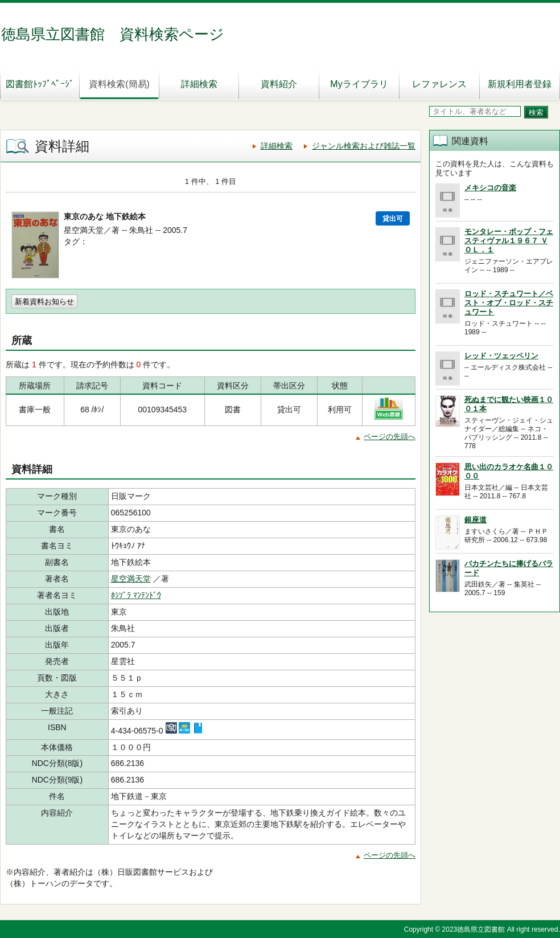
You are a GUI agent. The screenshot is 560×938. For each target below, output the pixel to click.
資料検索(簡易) (119, 84)
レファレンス (439, 84)
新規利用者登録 (520, 84)
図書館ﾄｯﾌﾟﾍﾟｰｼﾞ (40, 84)
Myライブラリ (359, 84)
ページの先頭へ (390, 437)
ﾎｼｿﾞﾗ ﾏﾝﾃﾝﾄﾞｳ (136, 595)
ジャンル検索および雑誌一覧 (364, 146)
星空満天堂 (131, 579)
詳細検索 (199, 84)
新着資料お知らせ (44, 302)
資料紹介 (279, 84)
